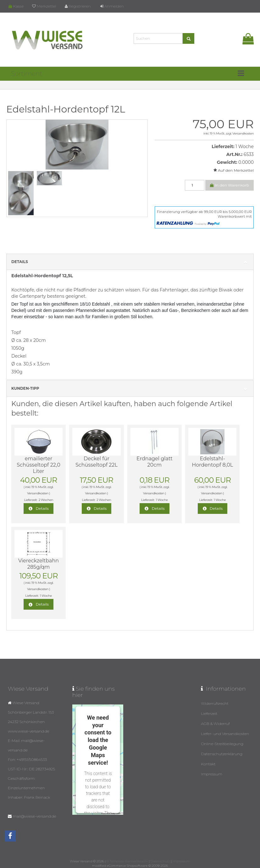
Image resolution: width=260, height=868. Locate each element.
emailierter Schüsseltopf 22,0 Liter (39, 465)
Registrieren (78, 6)
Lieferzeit (209, 713)
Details (130, 262)
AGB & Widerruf (215, 724)
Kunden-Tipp (130, 389)
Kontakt (208, 764)
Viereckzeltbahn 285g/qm (39, 564)
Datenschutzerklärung (222, 754)
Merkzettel (44, 6)
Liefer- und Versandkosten (225, 734)
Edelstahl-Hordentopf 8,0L (212, 462)
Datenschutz (160, 861)
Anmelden (112, 6)
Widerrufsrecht (215, 703)
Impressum (212, 774)
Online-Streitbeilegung (222, 744)
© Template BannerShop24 (127, 861)
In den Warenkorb (230, 185)
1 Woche (245, 147)
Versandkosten (243, 133)
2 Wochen (46, 500)
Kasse (16, 6)
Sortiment (27, 74)
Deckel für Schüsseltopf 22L (97, 462)
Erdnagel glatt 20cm (155, 462)
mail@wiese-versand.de (34, 816)
